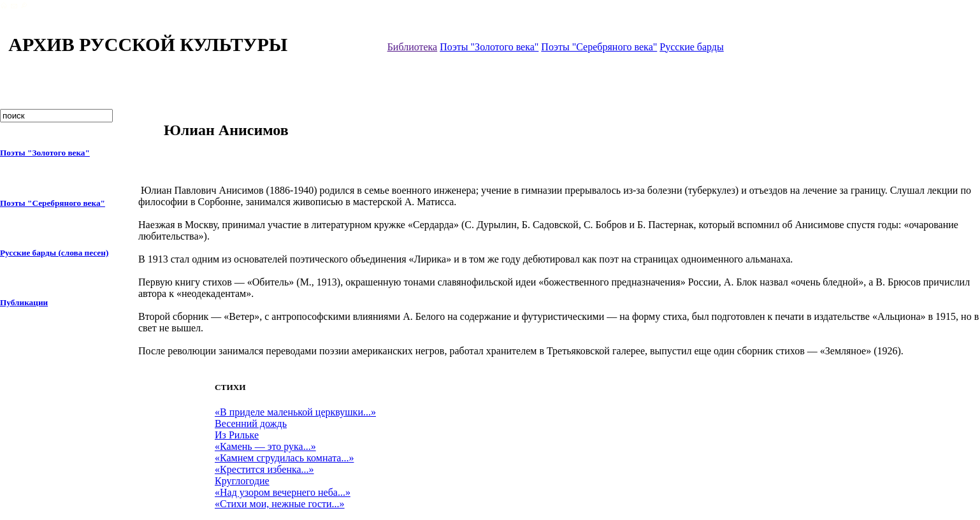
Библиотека (413, 47)
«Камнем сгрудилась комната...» (284, 458)
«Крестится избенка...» (264, 469)
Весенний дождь (251, 423)
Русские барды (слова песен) (54, 253)
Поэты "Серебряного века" (599, 47)
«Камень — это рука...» (265, 446)
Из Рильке (237, 435)
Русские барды (691, 47)
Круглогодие (242, 481)
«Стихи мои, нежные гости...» (280, 504)
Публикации (24, 302)
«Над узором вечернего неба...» (283, 492)
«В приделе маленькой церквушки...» (295, 412)
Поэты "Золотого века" (489, 47)
